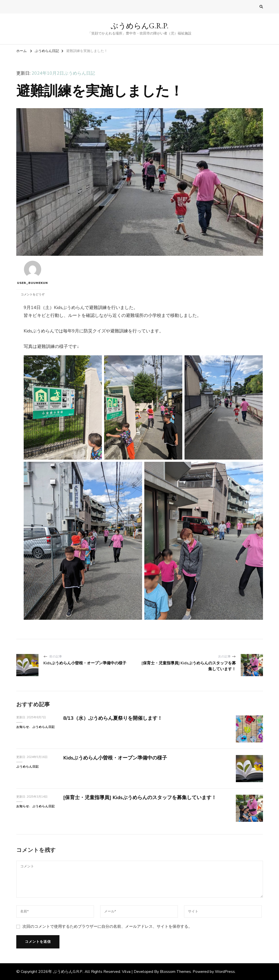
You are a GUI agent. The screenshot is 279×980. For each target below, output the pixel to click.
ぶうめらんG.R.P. (140, 26)
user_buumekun (32, 273)
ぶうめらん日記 (79, 73)
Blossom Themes (175, 972)
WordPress (225, 972)
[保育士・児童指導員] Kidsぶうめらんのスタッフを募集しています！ (140, 798)
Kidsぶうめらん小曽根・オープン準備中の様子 (115, 758)
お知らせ (23, 727)
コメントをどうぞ (33, 294)
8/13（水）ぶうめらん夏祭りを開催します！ (113, 718)
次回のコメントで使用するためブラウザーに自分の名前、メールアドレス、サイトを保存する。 (107, 927)
